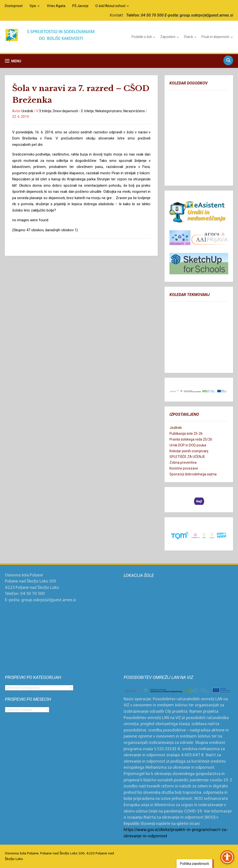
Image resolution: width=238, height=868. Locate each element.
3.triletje (45, 111)
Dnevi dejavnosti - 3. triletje (73, 111)
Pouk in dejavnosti (215, 37)
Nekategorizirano (109, 111)
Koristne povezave (184, 468)
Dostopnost (14, 6)
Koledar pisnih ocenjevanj (189, 451)
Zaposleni (168, 37)
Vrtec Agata (56, 6)
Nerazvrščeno (134, 111)
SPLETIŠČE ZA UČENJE (187, 457)
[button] (13, 61)
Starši (188, 37)
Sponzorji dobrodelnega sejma (193, 474)
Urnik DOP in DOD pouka (188, 445)
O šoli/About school (110, 6)
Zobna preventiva (183, 462)
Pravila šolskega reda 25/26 (191, 439)
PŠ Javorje (80, 6)
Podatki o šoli (142, 37)
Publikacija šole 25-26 (186, 434)
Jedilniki (176, 428)
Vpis (33, 6)
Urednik (27, 111)
